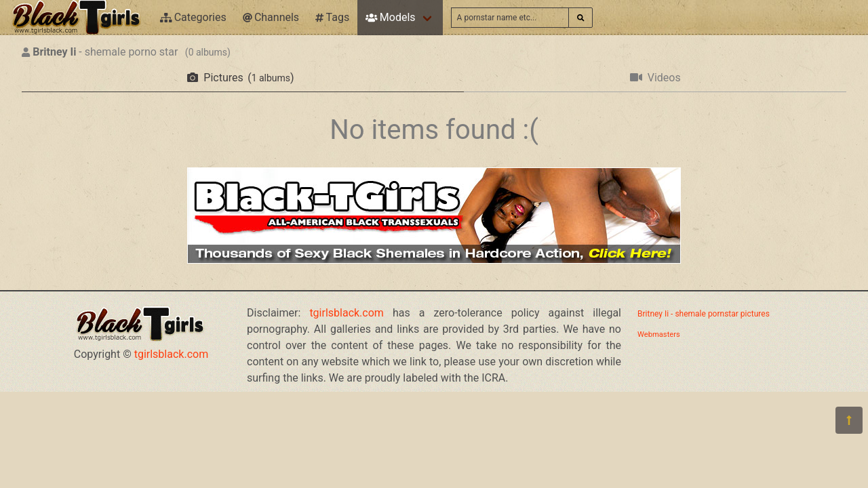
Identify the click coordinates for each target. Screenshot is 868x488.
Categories (193, 17)
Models (390, 17)
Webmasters (659, 334)
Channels (271, 17)
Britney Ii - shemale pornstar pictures (704, 314)
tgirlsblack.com (172, 354)
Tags (332, 17)
